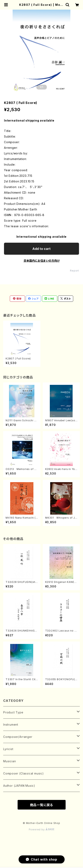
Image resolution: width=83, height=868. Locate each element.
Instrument (11, 725)
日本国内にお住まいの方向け (42, 261)
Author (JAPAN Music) (19, 786)
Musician (9, 761)
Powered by (42, 829)
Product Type (13, 712)
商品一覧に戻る (42, 805)
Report (74, 271)
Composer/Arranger (18, 737)
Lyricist (8, 749)
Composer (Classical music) (23, 773)
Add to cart (41, 249)
